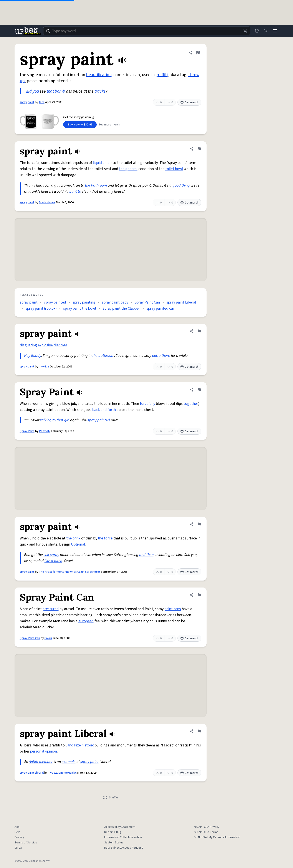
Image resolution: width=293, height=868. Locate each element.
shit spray (51, 555)
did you (32, 91)
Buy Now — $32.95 (80, 125)
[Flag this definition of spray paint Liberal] (199, 731)
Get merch (189, 102)
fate (42, 102)
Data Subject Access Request (123, 848)
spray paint (27, 102)
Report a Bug (113, 832)
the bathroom (96, 185)
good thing (181, 185)
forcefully (147, 404)
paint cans (173, 609)
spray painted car (160, 308)
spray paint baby (115, 302)
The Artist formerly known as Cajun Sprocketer (70, 572)
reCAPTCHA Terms (206, 832)
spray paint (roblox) (41, 308)
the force (105, 538)
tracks (100, 91)
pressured (51, 609)
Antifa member (41, 762)
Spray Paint (27, 431)
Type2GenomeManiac (62, 773)
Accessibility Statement (120, 827)
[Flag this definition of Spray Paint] (199, 390)
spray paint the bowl (80, 308)
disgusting (28, 345)
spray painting (84, 302)
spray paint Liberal (181, 302)
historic (88, 745)
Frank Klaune (47, 202)
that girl (63, 420)
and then (146, 555)
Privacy (19, 837)
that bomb (56, 91)
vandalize (73, 745)
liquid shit (101, 163)
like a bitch (53, 561)
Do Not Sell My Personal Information (217, 837)
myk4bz (44, 367)
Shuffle (110, 798)
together (191, 404)
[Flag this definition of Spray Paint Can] (199, 595)
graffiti (162, 75)
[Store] (256, 31)
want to (75, 191)
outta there (161, 356)
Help (17, 832)
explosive (45, 345)
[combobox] (146, 31)
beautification (99, 75)
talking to (48, 420)
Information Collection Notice (123, 837)
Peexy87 (45, 431)
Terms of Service (26, 843)
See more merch (109, 125)
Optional (78, 544)
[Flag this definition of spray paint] (198, 53)
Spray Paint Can (147, 302)
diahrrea (60, 345)
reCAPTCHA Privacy (207, 827)
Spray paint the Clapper (121, 308)
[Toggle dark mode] (265, 31)
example (69, 762)
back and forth (104, 410)
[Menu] (275, 31)
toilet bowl (174, 169)
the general (128, 169)
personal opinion (44, 751)
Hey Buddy (33, 356)
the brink (73, 538)
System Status (114, 843)
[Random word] (244, 31)
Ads (17, 827)
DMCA (18, 848)
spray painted (55, 302)
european (86, 621)
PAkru (48, 638)
